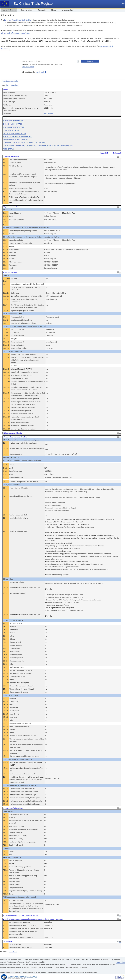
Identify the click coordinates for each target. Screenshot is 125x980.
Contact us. (13, 951)
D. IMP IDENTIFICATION (11, 130)
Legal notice (121, 962)
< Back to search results (10, 81)
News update (68, 10)
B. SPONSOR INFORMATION (13, 124)
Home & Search (9, 10)
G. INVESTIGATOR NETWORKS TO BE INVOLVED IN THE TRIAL (24, 143)
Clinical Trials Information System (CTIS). (15, 33)
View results (49, 114)
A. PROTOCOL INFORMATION (13, 121)
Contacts (42, 10)
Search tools (40, 72)
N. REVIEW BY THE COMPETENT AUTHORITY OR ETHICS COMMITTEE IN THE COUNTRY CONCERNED (38, 146)
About (54, 10)
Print (6, 85)
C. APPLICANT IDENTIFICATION (14, 127)
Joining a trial (27, 10)
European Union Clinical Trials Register (18, 20)
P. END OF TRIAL (9, 149)
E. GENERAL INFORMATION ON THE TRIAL (18, 136)
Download (15, 85)
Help (123, 4)
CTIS (67, 965)
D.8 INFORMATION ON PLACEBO (14, 133)
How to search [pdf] (28, 67)
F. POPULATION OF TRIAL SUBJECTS (15, 140)
